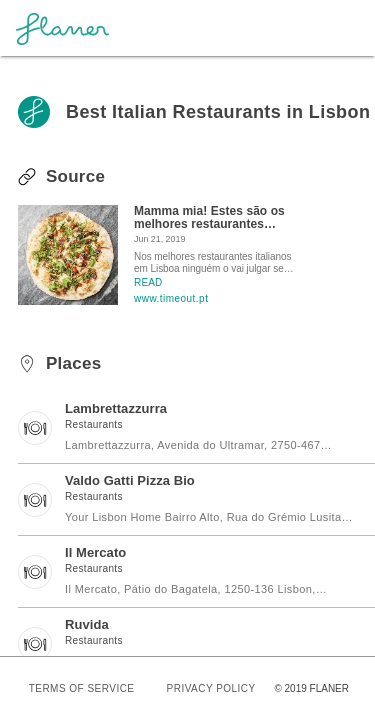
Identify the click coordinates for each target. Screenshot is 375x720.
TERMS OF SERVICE (82, 688)
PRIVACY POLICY (211, 688)
